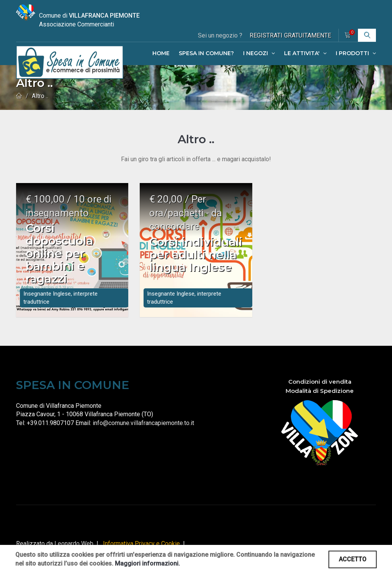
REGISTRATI (290, 35)
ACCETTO (353, 559)
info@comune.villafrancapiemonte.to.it (143, 429)
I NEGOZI (259, 53)
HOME (161, 53)
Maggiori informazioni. (147, 563)
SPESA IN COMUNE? (206, 53)
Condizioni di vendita (320, 387)
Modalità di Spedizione (320, 397)
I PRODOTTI (356, 53)
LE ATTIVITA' (305, 53)
